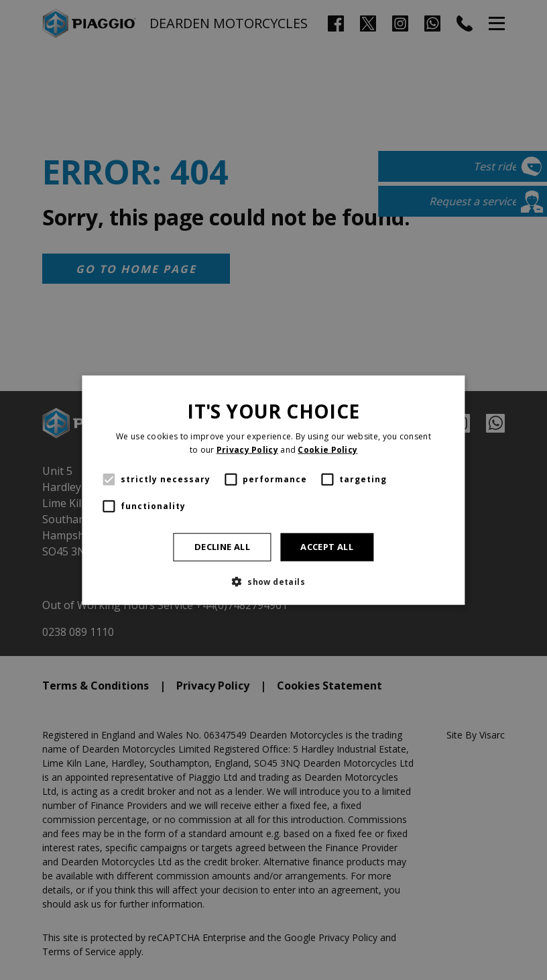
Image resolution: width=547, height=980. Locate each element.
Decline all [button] (222, 547)
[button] (273, 582)
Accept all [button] (327, 547)
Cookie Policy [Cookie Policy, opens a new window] (327, 449)
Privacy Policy (247, 449)
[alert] (273, 490)
